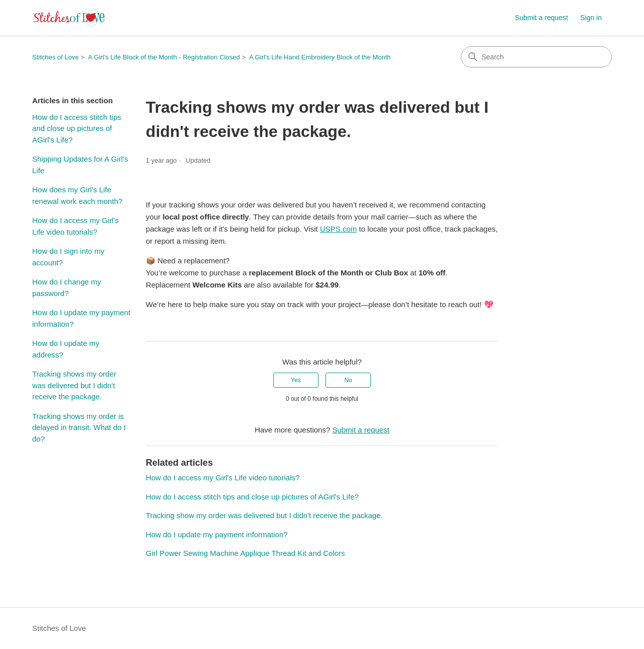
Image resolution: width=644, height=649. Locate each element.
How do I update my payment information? (81, 318)
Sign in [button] (591, 18)
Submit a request (541, 18)
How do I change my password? (67, 287)
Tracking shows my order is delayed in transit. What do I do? (79, 427)
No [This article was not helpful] (348, 380)
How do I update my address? (66, 349)
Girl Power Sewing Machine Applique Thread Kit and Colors (246, 553)
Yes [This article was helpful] (296, 380)
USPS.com (338, 229)
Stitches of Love (56, 57)
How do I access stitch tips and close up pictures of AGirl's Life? (77, 128)
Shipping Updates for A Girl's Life (80, 165)
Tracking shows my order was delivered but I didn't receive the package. (74, 385)
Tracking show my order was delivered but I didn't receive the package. (264, 515)
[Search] (536, 57)
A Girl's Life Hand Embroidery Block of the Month (320, 57)
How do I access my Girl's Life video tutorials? (75, 226)
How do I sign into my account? (68, 257)
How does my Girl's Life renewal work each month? (77, 195)
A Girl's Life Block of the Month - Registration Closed (164, 57)
